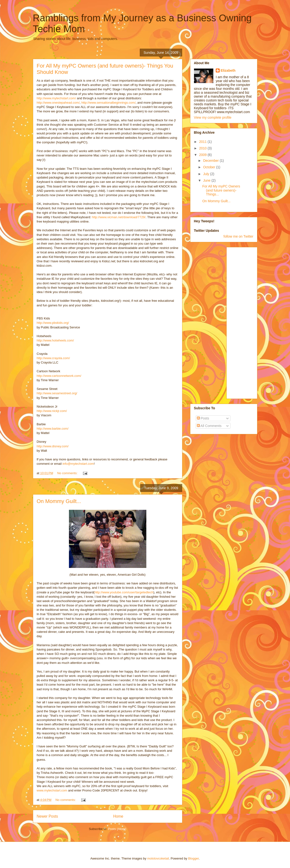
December (211, 161)
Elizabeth (228, 70)
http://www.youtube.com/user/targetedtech (124, 592)
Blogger (193, 858)
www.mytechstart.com (52, 790)
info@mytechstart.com (78, 464)
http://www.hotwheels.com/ (55, 340)
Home (118, 816)
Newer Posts (47, 816)
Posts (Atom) (117, 829)
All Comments (209, 426)
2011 (203, 142)
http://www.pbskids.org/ (53, 323)
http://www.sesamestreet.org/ (57, 393)
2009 (203, 155)
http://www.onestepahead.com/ (58, 103)
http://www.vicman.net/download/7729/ (119, 217)
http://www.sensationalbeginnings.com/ (109, 103)
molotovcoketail (158, 858)
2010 (203, 148)
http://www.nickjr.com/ (52, 411)
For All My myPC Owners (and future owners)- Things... (221, 190)
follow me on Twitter (238, 236)
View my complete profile (213, 117)
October (210, 167)
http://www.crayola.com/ (53, 358)
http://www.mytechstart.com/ (56, 98)
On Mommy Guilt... (59, 501)
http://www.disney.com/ (53, 446)
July (207, 174)
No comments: (68, 473)
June (207, 180)
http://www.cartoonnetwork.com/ (59, 376)
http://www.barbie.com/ (53, 429)
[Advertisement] (250, 322)
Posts (203, 418)
